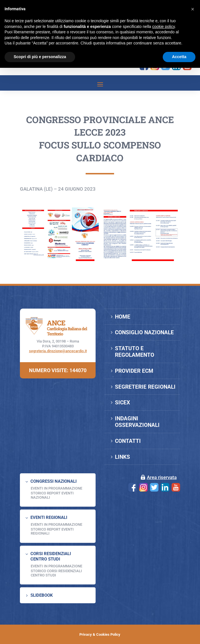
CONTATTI (128, 441)
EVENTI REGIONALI (49, 517)
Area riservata (162, 477)
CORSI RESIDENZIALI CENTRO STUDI (51, 557)
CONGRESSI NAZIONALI (53, 481)
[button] (193, 9)
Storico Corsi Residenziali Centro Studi (56, 573)
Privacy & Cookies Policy (100, 634)
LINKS (122, 457)
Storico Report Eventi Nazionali (52, 495)
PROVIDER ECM (134, 371)
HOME (123, 317)
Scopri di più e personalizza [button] (40, 57)
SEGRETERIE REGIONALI (145, 387)
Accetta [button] (179, 57)
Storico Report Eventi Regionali (52, 531)
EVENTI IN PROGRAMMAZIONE (56, 488)
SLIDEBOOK (42, 595)
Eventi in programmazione (56, 566)
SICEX (122, 402)
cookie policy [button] (163, 27)
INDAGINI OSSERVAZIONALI (137, 422)
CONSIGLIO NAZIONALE (144, 332)
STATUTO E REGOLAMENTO (135, 352)
